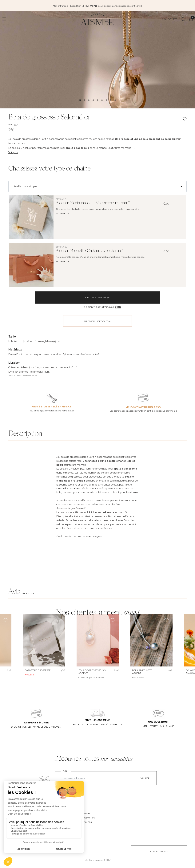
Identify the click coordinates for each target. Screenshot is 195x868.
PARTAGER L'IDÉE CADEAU (97, 321)
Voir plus (13, 152)
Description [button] (25, 434)
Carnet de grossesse (38, 670)
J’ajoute (62, 213)
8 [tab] (111, 100)
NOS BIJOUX (76, 809)
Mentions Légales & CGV (97, 859)
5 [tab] (98, 100)
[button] (97, 592)
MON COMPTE (170, 19)
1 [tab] (80, 100)
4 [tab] (93, 100)
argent (98, 536)
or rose (87, 536)
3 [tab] (89, 100)
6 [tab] (102, 100)
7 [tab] (106, 100)
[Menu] (4, 19)
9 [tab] (115, 100)
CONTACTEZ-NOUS (159, 851)
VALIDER (145, 778)
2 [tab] (84, 100)
